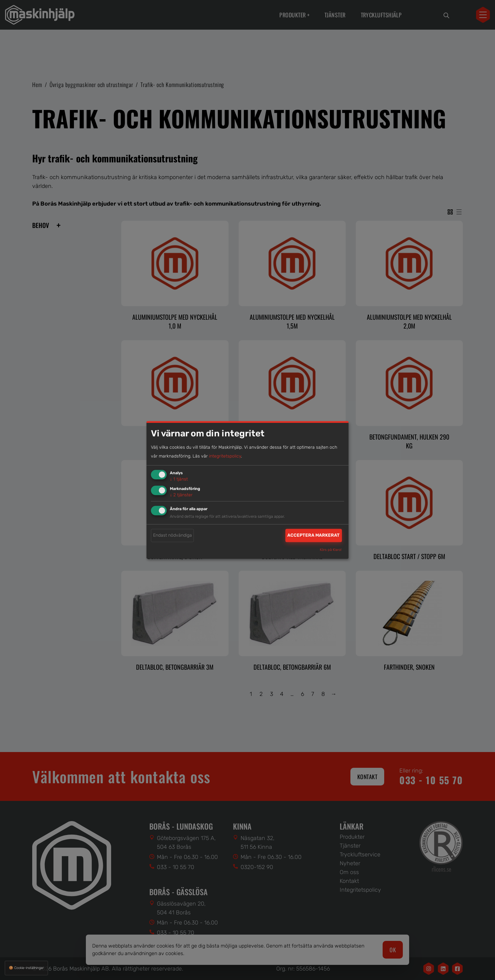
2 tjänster (181, 495)
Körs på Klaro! (331, 550)
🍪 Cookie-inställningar (26, 968)
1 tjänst (179, 479)
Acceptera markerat (313, 535)
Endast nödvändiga (173, 535)
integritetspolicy (225, 456)
